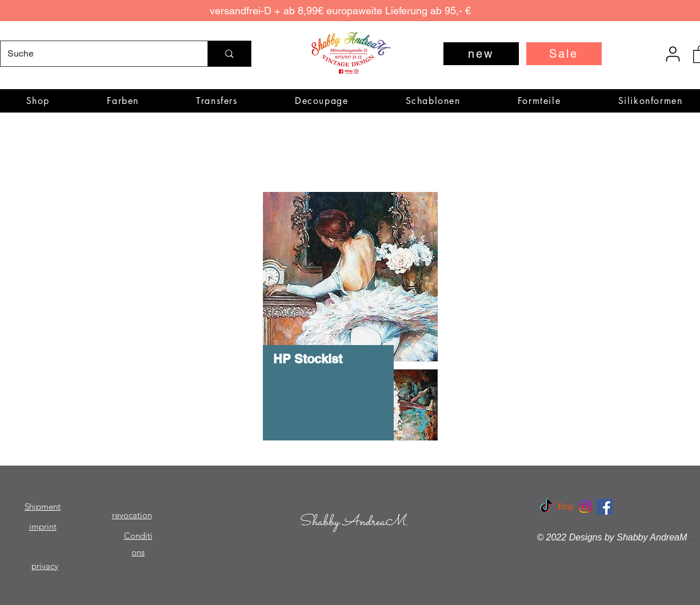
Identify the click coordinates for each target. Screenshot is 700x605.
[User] (673, 54)
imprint (43, 526)
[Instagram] (585, 507)
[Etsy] (566, 507)
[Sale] (564, 54)
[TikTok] (546, 507)
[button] (123, 101)
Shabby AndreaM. (353, 522)
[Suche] (96, 54)
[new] (481, 54)
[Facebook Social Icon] (605, 507)
